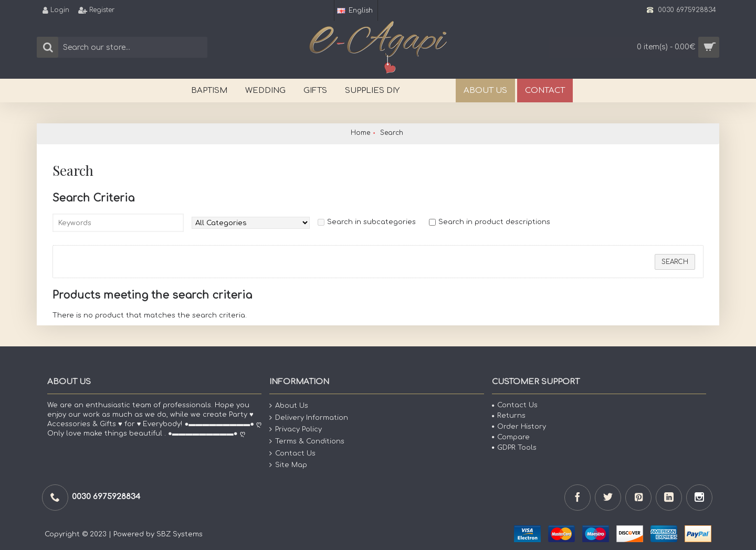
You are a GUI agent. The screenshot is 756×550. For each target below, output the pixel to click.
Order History (519, 427)
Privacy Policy (296, 430)
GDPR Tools (514, 448)
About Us (289, 406)
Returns (509, 416)
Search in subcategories (371, 222)
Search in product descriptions (494, 222)
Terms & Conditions (307, 442)
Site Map (288, 465)
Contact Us (292, 453)
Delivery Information (309, 418)
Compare (511, 437)
